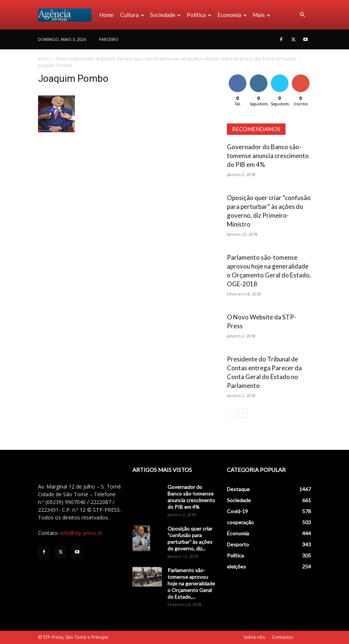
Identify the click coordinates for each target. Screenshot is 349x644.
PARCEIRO (109, 39)
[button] (302, 15)
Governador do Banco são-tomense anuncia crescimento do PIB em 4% (268, 156)
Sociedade (165, 15)
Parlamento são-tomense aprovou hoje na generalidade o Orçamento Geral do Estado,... (191, 583)
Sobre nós (254, 637)
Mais (262, 15)
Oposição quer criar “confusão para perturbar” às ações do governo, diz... (190, 538)
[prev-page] (231, 413)
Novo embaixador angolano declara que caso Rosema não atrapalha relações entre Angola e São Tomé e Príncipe (176, 59)
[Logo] (67, 15)
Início (44, 59)
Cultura (132, 15)
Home (106, 15)
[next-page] (243, 413)
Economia (232, 15)
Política (199, 15)
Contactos (283, 637)
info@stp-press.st (81, 533)
